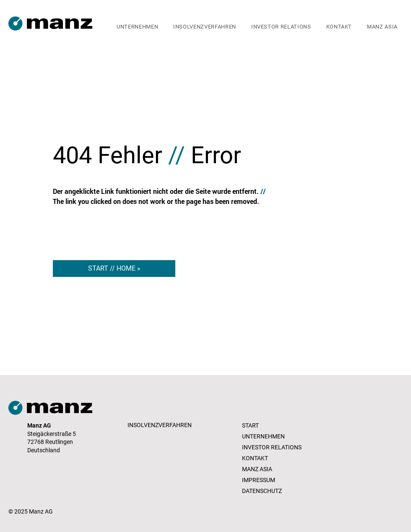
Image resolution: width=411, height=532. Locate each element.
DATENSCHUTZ (262, 491)
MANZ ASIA (257, 469)
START (250, 425)
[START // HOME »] (114, 269)
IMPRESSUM (259, 480)
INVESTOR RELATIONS (272, 447)
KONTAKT (255, 458)
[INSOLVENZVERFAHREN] (160, 425)
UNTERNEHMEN (263, 436)
